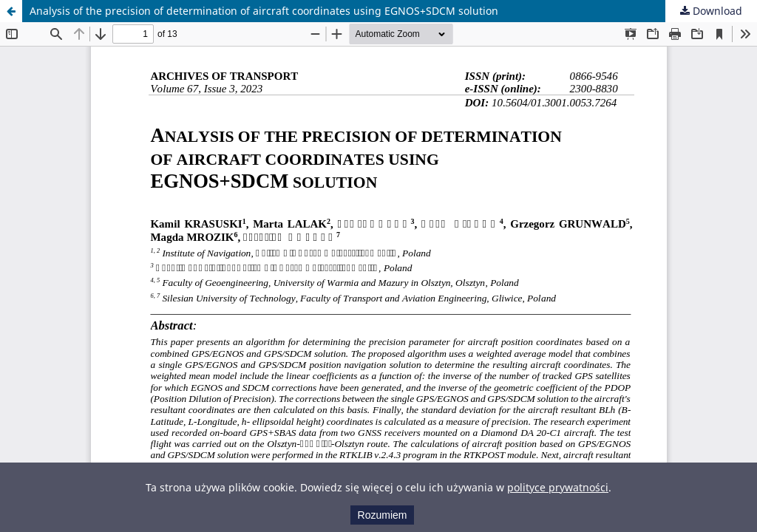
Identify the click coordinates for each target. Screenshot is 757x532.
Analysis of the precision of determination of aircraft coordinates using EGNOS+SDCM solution (264, 11)
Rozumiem (383, 515)
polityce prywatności (558, 487)
